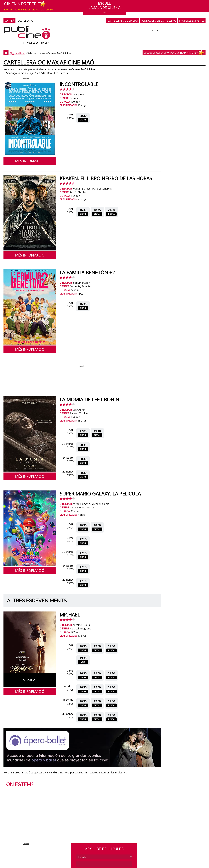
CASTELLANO (25, 21)
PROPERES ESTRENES (192, 21)
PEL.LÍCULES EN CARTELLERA (158, 21)
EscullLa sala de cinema (104, 7)
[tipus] (104, 857)
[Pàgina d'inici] (27, 33)
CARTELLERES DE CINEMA (123, 21)
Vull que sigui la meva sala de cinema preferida (171, 53)
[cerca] (104, 864)
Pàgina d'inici (17, 53)
